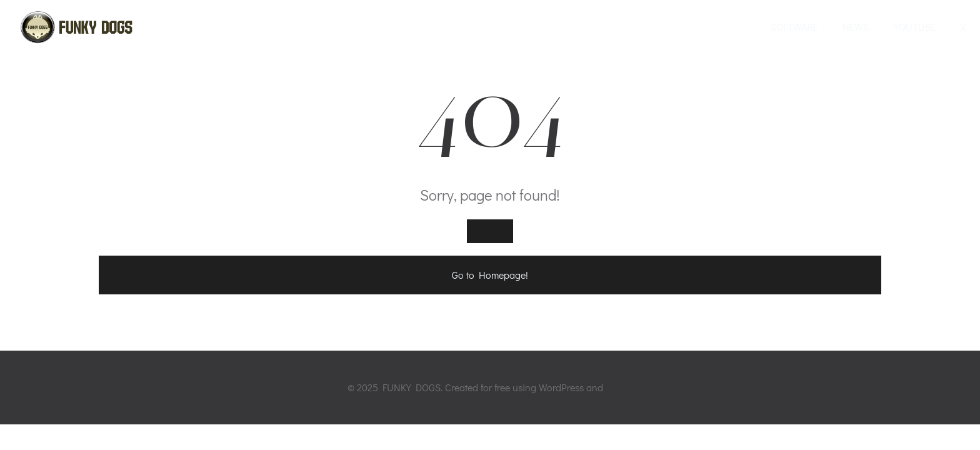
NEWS (856, 27)
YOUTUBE (915, 27)
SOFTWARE (794, 27)
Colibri (619, 387)
